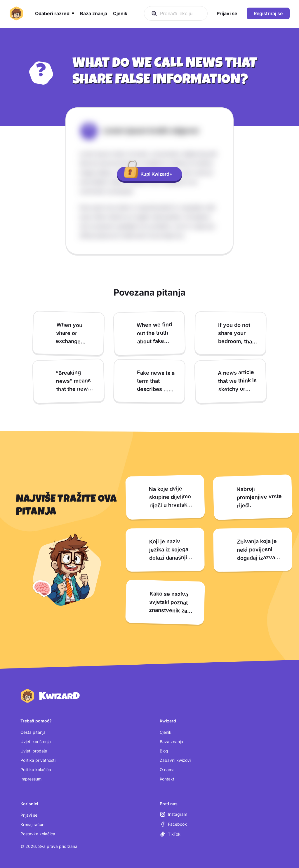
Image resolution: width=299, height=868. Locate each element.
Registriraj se (268, 13)
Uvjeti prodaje (34, 751)
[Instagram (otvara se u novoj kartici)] (173, 814)
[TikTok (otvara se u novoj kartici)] (170, 834)
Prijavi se (29, 815)
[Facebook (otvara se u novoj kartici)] (173, 824)
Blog (164, 751)
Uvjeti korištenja (36, 742)
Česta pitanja (33, 732)
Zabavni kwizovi (175, 760)
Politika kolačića (36, 770)
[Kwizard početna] (16, 13)
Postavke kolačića (38, 834)
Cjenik (166, 732)
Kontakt (167, 779)
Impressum (31, 779)
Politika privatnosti (38, 760)
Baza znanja (171, 742)
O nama (167, 770)
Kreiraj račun (32, 824)
